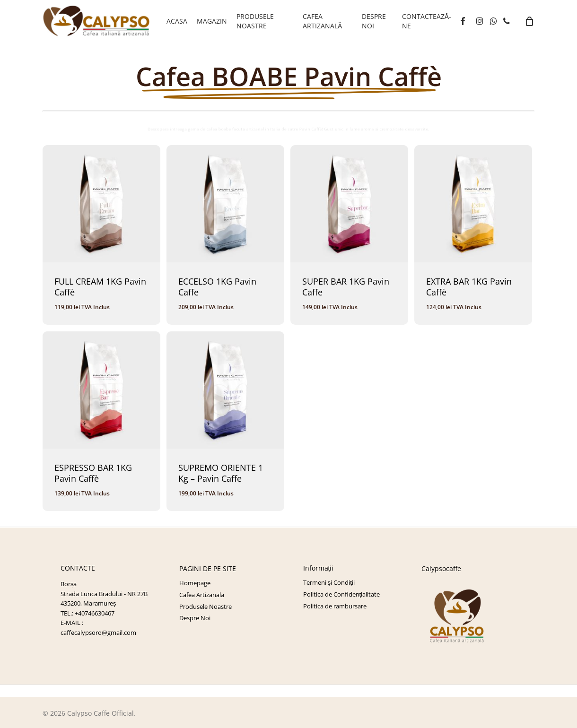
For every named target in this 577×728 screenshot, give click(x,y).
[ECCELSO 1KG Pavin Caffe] (225, 204)
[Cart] (529, 21)
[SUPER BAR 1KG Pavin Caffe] (349, 204)
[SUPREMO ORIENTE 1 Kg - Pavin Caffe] (225, 390)
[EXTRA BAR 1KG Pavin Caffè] (473, 204)
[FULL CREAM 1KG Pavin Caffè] (101, 204)
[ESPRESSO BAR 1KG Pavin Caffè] (101, 390)
